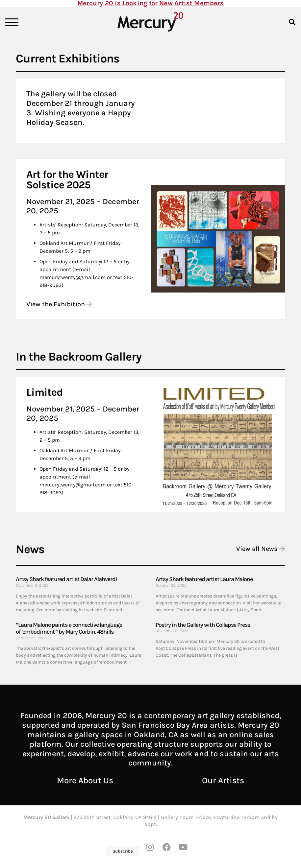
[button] (292, 22)
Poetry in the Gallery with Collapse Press (203, 625)
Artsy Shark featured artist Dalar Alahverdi (66, 579)
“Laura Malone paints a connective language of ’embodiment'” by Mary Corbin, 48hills (69, 628)
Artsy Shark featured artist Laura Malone (204, 579)
